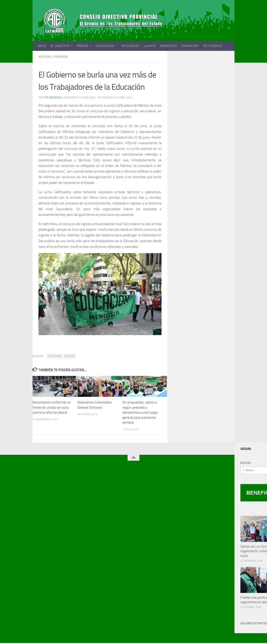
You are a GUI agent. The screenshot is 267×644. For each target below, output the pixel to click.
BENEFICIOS (169, 46)
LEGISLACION (105, 46)
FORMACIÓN (190, 46)
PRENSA (83, 46)
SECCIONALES (213, 46)
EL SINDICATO (60, 46)
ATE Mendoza (53, 97)
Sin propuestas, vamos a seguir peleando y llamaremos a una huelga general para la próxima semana (140, 412)
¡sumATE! (150, 46)
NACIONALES (130, 46)
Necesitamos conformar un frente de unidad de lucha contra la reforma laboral (52, 407)
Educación (70, 356)
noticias (45, 57)
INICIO (42, 46)
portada (61, 57)
